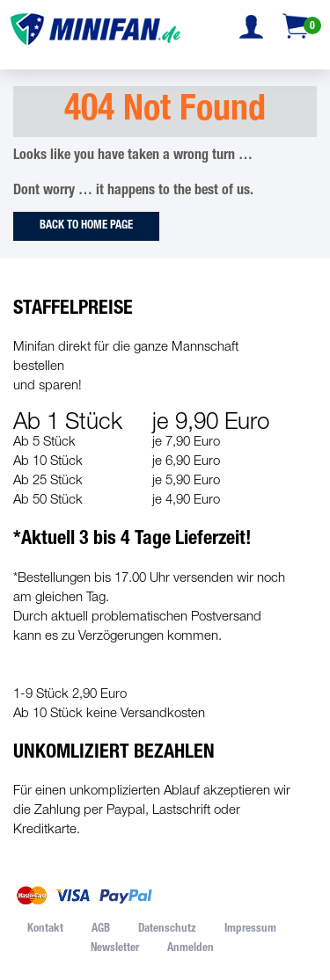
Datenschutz (167, 929)
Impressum (250, 929)
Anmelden (191, 949)
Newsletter (115, 949)
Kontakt (45, 929)
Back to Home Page (86, 226)
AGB (101, 929)
